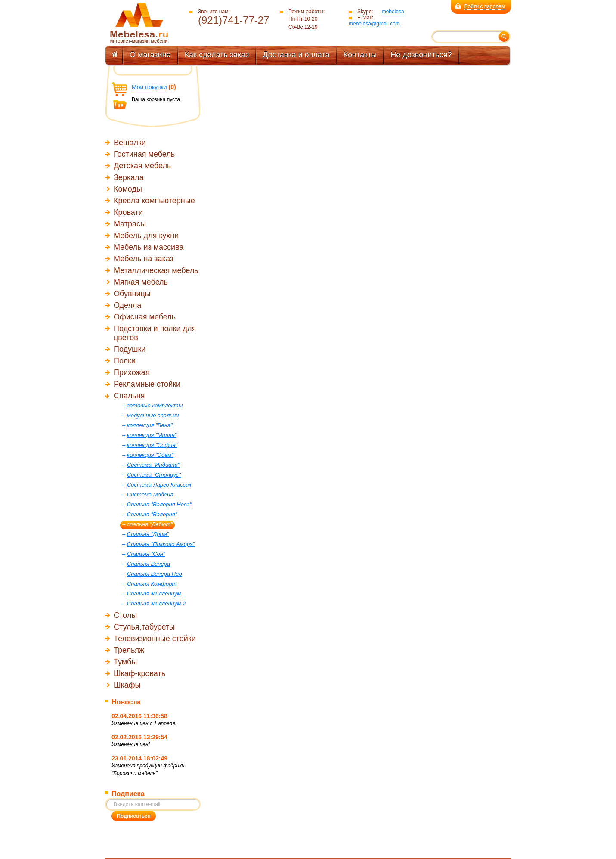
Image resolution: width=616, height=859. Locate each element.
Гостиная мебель (144, 154)
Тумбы (125, 662)
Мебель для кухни (146, 236)
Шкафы (127, 685)
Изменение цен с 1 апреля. (144, 723)
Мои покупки (149, 87)
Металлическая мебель (156, 270)
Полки (125, 361)
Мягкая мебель (141, 282)
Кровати (128, 212)
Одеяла (127, 305)
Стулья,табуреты (144, 627)
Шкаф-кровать (139, 673)
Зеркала (129, 177)
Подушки (130, 349)
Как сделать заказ (217, 55)
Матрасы (130, 224)
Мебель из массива (149, 247)
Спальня (129, 396)
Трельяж (129, 650)
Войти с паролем (485, 6)
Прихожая (132, 372)
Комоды (128, 189)
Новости (126, 702)
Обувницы (132, 294)
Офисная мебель (145, 317)
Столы (125, 615)
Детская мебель (142, 166)
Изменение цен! (131, 744)
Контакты (360, 55)
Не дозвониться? (421, 55)
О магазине (150, 55)
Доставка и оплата (296, 55)
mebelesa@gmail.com (374, 24)
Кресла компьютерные (154, 201)
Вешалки (130, 143)
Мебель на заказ (144, 259)
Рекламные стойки (147, 384)
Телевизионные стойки (155, 639)
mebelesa (393, 12)
